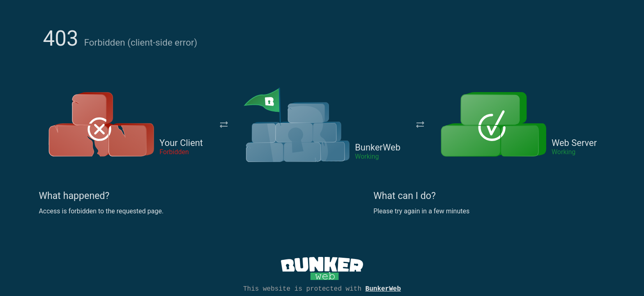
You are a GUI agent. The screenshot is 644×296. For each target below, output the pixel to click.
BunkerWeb (383, 288)
